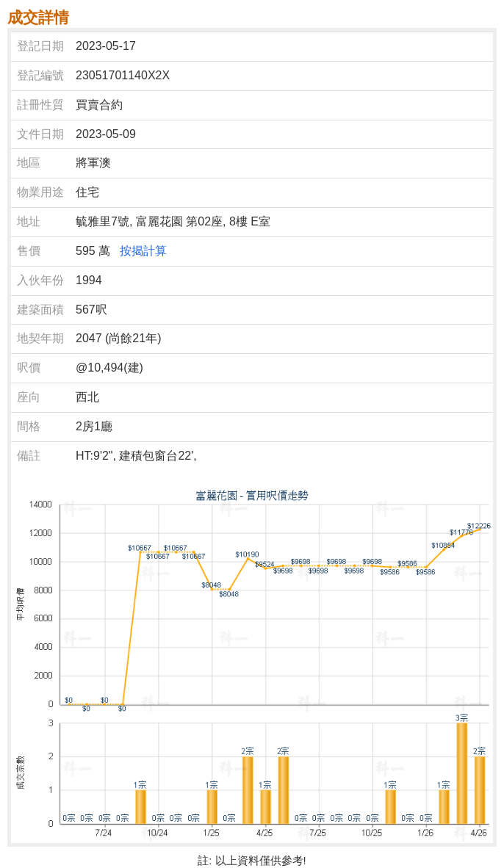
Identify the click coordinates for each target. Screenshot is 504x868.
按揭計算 (143, 251)
